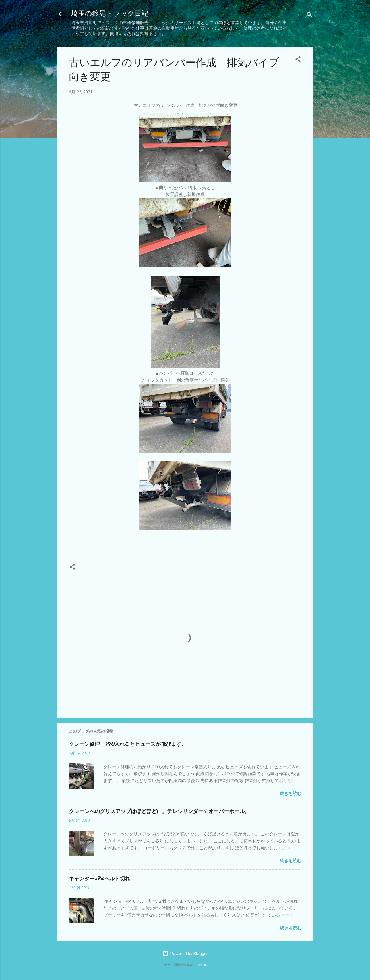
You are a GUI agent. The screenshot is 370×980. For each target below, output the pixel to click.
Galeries (200, 965)
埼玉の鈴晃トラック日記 (110, 14)
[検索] (309, 16)
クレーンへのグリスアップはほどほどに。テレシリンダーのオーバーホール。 (159, 811)
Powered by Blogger (185, 954)
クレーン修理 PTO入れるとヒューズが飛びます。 (128, 744)
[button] (298, 60)
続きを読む (291, 794)
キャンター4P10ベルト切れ (99, 879)
